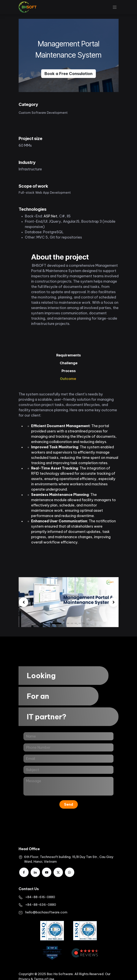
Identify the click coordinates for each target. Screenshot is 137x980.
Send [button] (69, 804)
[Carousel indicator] (76, 623)
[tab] (69, 355)
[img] (24, 602)
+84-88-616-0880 (40, 897)
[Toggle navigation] (115, 7)
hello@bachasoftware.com (46, 912)
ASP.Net (50, 216)
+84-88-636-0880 (41, 905)
